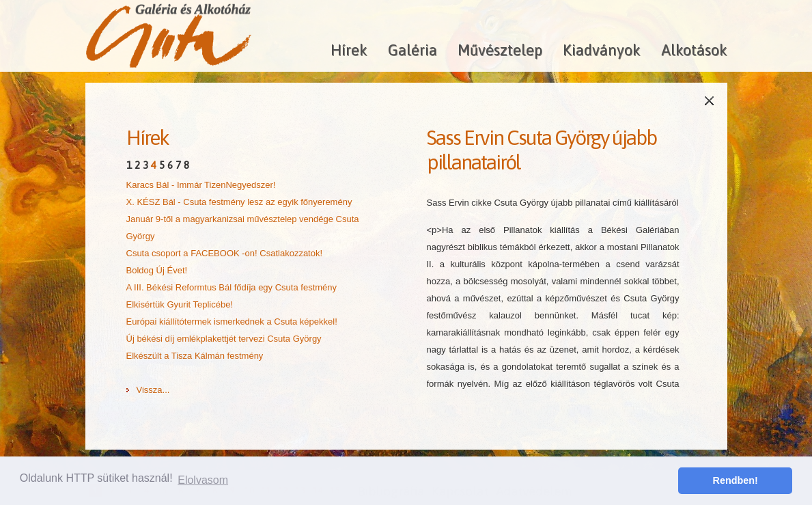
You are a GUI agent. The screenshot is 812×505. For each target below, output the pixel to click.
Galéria (412, 50)
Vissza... (153, 390)
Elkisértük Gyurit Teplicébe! (180, 304)
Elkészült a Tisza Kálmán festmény (195, 356)
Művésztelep (500, 50)
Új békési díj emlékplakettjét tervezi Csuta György (224, 339)
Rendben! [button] (736, 480)
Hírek (349, 50)
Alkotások (694, 50)
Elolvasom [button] (203, 480)
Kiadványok (602, 50)
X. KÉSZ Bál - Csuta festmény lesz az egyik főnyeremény (239, 202)
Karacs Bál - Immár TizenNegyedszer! (201, 185)
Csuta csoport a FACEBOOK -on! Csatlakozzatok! (225, 253)
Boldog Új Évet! (157, 270)
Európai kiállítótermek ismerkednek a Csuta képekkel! (232, 322)
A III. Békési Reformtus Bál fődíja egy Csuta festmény (232, 287)
